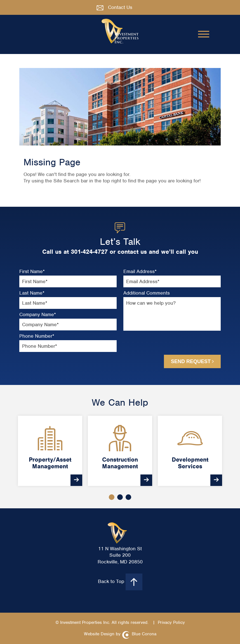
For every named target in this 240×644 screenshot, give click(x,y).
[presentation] (154, 345)
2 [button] (120, 497)
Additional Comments (147, 293)
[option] (50, 451)
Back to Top (120, 582)
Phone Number (37, 336)
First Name (32, 272)
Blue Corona (144, 634)
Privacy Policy (171, 622)
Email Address (140, 272)
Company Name (38, 315)
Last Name (32, 293)
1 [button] (112, 497)
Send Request (192, 361)
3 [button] (128, 497)
